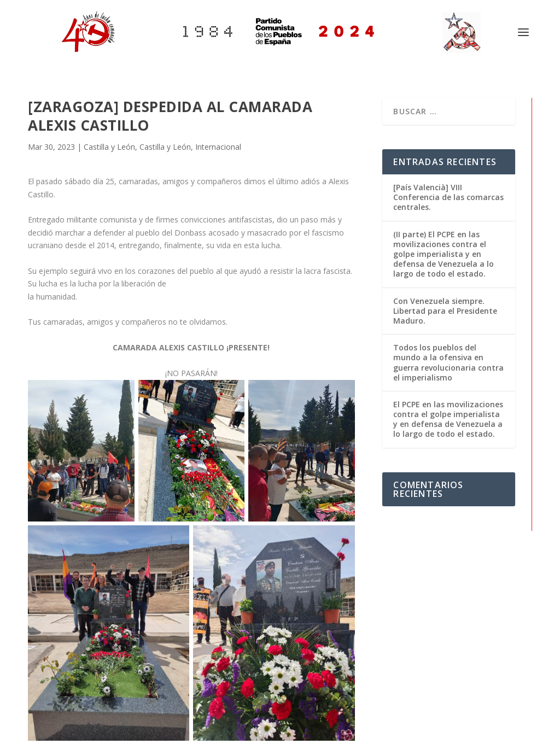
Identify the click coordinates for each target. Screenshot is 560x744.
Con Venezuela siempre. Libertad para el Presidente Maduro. (445, 311)
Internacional (218, 147)
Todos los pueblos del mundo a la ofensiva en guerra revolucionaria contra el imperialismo (448, 362)
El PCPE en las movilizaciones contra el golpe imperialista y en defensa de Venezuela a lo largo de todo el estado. (448, 419)
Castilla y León (109, 147)
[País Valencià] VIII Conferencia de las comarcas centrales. (448, 197)
